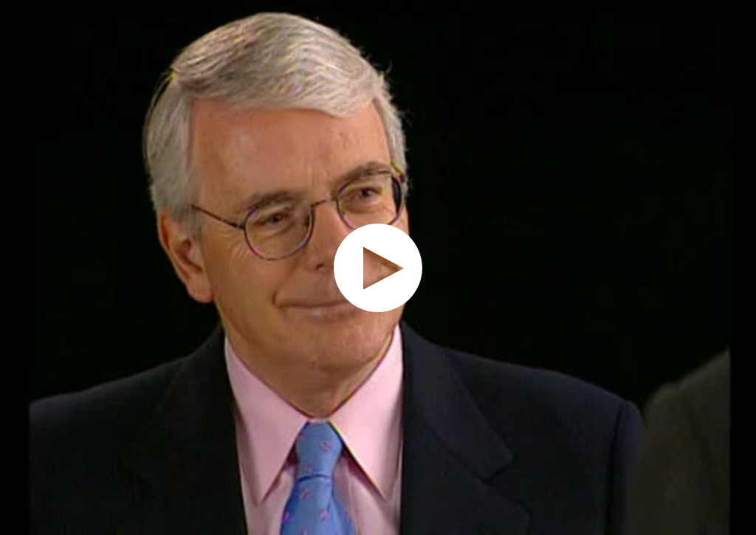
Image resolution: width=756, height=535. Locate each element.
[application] (378, 267)
